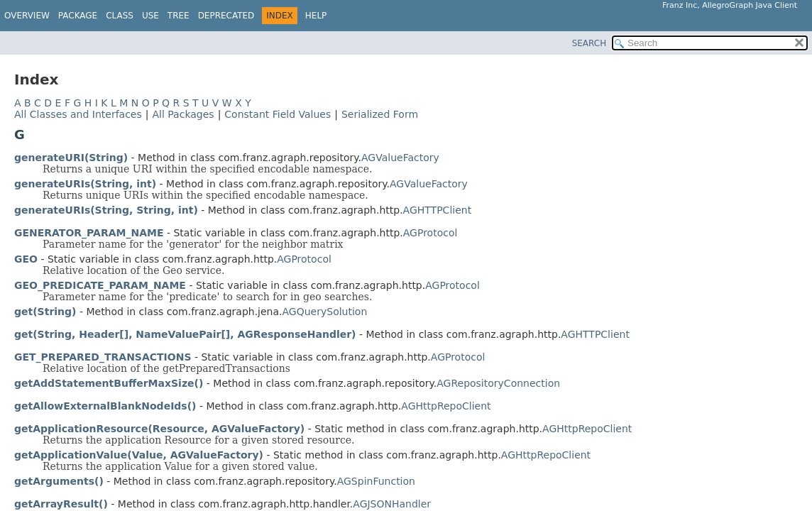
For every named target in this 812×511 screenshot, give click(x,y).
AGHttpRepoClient (446, 406)
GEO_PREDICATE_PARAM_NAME (100, 285)
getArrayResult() (61, 504)
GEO (26, 259)
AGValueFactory (400, 158)
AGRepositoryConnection (498, 383)
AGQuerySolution (325, 312)
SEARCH (589, 43)
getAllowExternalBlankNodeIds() (105, 406)
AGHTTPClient (438, 210)
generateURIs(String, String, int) (106, 210)
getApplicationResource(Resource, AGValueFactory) (159, 429)
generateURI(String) (71, 158)
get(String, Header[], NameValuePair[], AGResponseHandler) (185, 334)
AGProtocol (430, 233)
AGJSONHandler (392, 504)
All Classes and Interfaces (78, 114)
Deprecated (226, 16)
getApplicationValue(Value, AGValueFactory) (139, 455)
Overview (27, 16)
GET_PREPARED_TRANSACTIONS (103, 357)
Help (316, 16)
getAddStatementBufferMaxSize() (109, 383)
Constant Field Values (278, 114)
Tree (179, 16)
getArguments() (59, 481)
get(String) (45, 312)
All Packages (183, 114)
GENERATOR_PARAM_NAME (89, 233)
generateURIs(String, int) (85, 184)
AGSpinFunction (376, 481)
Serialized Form (380, 114)
